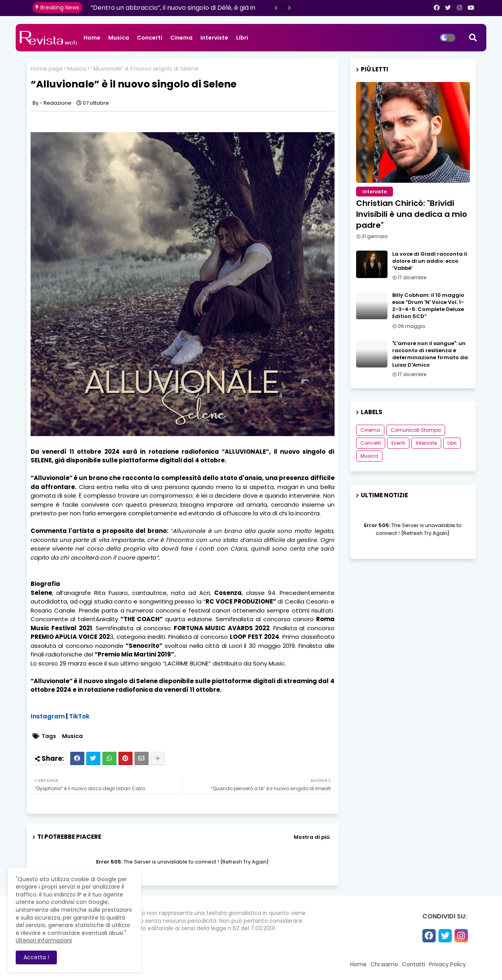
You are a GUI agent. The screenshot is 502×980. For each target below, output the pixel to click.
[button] (276, 8)
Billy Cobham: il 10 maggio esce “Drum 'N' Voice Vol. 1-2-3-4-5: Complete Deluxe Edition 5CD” (428, 306)
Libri (242, 38)
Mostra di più (312, 837)
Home (92, 38)
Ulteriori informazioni (44, 940)
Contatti (414, 964)
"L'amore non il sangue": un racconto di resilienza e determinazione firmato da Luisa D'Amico (430, 354)
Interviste (214, 38)
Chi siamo (384, 964)
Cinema (181, 38)
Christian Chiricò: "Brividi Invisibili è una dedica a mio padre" (412, 214)
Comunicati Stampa (416, 430)
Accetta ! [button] (36, 957)
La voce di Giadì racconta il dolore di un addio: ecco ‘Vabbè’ (430, 261)
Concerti (150, 38)
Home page (47, 69)
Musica (119, 38)
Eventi (398, 443)
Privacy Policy (447, 964)
